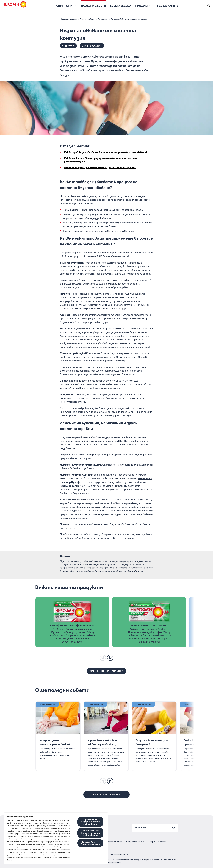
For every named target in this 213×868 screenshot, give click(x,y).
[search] (209, 5)
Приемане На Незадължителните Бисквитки (90, 822)
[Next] (110, 658)
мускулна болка (69, 486)
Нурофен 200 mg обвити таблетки (82, 465)
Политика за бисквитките (108, 841)
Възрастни (69, 46)
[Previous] (103, 658)
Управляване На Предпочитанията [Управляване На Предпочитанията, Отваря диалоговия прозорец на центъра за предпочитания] (90, 843)
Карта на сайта (158, 841)
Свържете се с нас (136, 841)
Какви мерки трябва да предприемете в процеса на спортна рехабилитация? (101, 160)
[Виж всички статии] (107, 794)
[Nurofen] (15, 5)
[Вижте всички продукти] (106, 671)
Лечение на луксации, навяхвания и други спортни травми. (100, 167)
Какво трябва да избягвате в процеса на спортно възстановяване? (106, 152)
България (141, 828)
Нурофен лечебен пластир (76, 475)
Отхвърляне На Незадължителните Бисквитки (90, 833)
